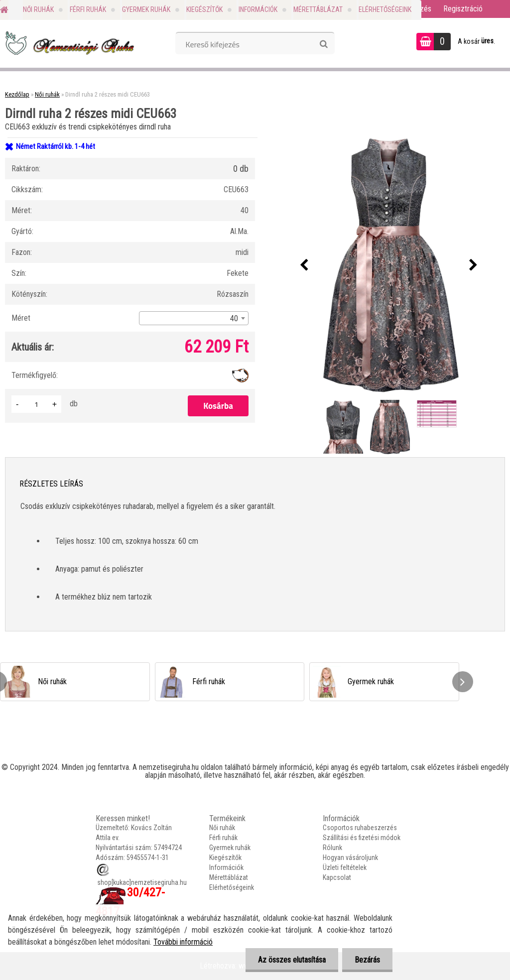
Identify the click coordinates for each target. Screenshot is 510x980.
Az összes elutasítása (292, 960)
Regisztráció (463, 9)
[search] (323, 44)
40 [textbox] (234, 318)
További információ (183, 942)
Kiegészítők (204, 9)
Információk (258, 9)
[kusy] (36, 404)
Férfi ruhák (88, 9)
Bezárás (367, 960)
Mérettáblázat (318, 9)
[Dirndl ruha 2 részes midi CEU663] (389, 265)
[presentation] (304, 265)
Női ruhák (38, 9)
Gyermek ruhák (146, 9)
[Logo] (68, 43)
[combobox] (194, 318)
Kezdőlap (17, 94)
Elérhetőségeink (385, 9)
